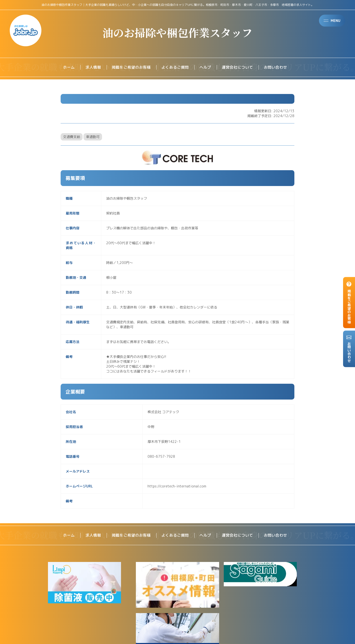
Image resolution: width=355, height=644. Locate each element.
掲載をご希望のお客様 (131, 67)
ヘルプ (205, 67)
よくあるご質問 (175, 67)
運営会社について (237, 67)
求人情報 (93, 67)
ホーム (69, 67)
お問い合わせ (275, 67)
